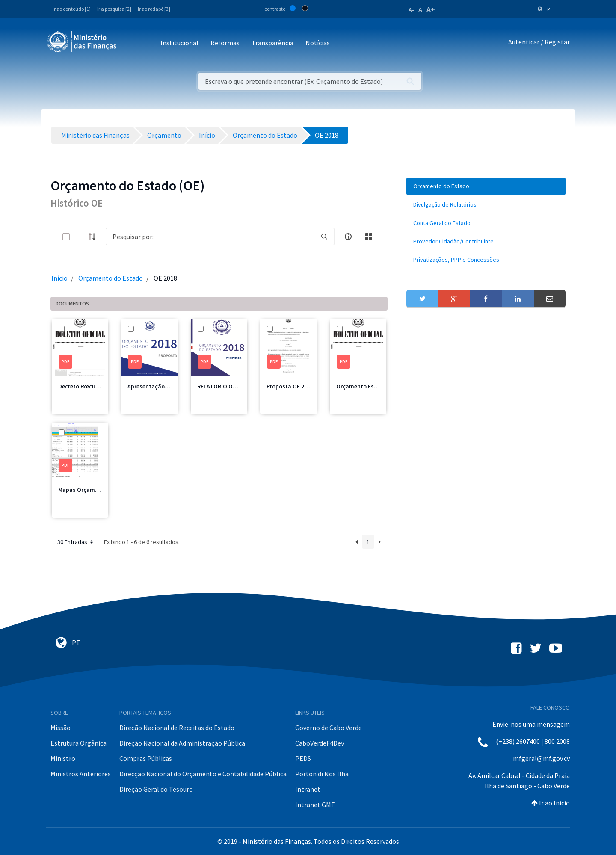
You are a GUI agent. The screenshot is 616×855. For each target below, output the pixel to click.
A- (411, 10)
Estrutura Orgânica (78, 743)
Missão (61, 728)
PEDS (303, 758)
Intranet (308, 789)
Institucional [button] (179, 43)
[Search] (210, 237)
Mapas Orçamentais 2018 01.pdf (101, 490)
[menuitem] (486, 186)
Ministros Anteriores (81, 774)
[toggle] (80, 237)
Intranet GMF (315, 805)
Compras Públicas (146, 758)
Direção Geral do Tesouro (156, 789)
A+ (431, 9)
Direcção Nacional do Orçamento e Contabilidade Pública (203, 774)
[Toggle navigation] (130, 43)
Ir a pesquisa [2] (114, 9)
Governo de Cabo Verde (329, 728)
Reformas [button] (225, 43)
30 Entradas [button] (76, 542)
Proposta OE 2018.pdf (295, 386)
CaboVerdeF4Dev (320, 743)
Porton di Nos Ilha (322, 774)
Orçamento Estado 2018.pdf (374, 386)
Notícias (318, 43)
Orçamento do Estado (111, 278)
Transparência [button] (272, 43)
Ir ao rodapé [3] (154, 9)
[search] (324, 237)
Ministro (63, 758)
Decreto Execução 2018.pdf (94, 386)
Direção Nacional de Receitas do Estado (177, 728)
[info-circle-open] (348, 237)
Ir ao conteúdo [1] (72, 9)
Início (59, 278)
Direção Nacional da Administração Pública (182, 743)
